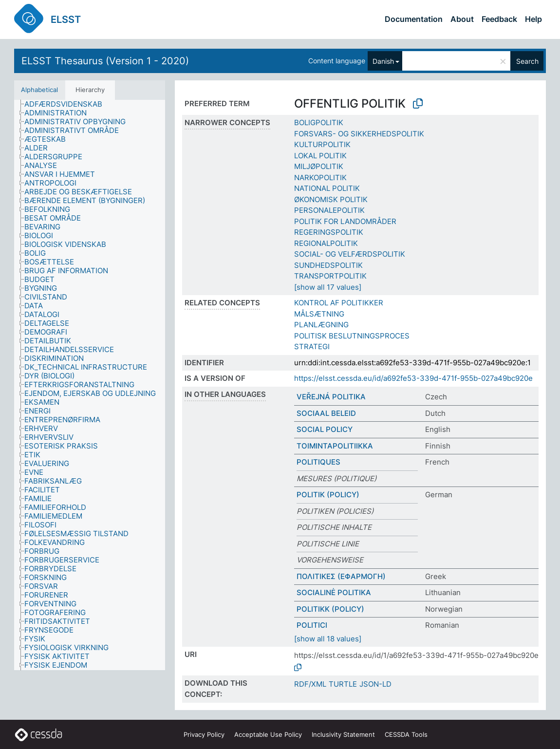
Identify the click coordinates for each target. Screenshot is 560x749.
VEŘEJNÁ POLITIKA (331, 397)
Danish (383, 61)
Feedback (499, 19)
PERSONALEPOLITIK (329, 210)
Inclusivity (343, 734)
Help (533, 19)
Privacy (204, 734)
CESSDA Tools (406, 734)
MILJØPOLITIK (319, 166)
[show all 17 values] (328, 287)
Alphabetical (39, 90)
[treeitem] (67, 104)
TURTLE (343, 684)
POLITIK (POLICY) (328, 495)
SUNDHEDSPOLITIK (328, 265)
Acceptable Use (268, 734)
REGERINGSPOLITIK (329, 232)
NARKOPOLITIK (320, 178)
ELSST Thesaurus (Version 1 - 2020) (105, 61)
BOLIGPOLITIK (319, 122)
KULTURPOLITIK (322, 144)
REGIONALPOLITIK (326, 243)
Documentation (414, 19)
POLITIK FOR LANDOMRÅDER (345, 221)
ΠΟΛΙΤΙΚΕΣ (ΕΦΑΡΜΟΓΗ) (341, 576)
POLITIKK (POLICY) (330, 609)
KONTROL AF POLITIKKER (339, 303)
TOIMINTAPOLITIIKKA (335, 446)
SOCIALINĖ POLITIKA (334, 592)
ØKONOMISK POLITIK (331, 199)
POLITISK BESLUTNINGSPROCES (352, 336)
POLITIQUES (318, 462)
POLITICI (312, 625)
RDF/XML (310, 684)
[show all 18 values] (328, 639)
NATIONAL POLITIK (327, 188)
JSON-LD (375, 684)
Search (527, 61)
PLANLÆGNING (321, 325)
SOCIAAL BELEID (326, 413)
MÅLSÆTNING (319, 314)
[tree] (90, 385)
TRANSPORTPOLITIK (330, 276)
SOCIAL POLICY (325, 429)
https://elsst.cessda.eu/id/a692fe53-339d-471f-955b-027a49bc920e (413, 378)
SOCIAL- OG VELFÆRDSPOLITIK (350, 254)
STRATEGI (312, 346)
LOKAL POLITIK (320, 156)
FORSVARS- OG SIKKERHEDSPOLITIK (359, 134)
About (462, 19)
